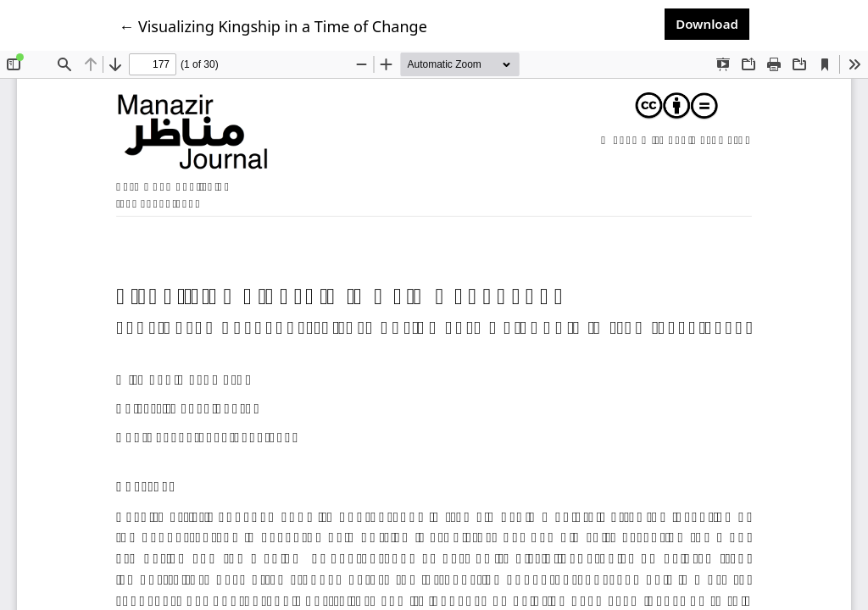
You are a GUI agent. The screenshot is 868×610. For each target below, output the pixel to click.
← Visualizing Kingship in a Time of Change (273, 26)
